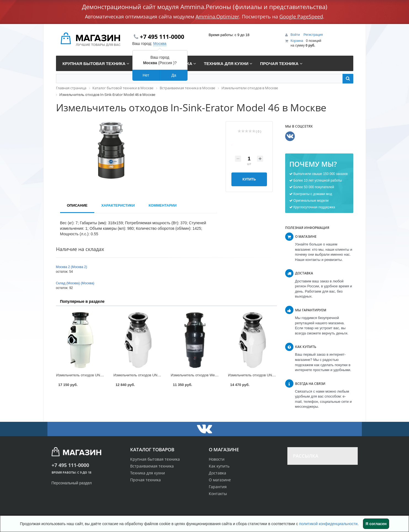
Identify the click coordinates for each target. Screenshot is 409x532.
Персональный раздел (72, 483)
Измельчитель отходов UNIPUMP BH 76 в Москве (155, 375)
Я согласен (376, 524)
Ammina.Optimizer (217, 17)
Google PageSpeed (301, 17)
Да (174, 75)
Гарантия (218, 487)
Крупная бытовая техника (155, 459)
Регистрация (313, 35)
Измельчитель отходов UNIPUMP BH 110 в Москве (98, 375)
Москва (160, 44)
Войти (296, 35)
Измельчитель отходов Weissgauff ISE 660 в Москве (214, 375)
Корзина (297, 41)
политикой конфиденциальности (328, 524)
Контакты (218, 494)
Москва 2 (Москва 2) (72, 267)
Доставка (217, 473)
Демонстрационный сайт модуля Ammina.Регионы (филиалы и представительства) (205, 7)
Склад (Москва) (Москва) (75, 283)
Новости (217, 459)
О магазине (220, 480)
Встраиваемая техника (152, 466)
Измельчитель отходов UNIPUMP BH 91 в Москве (269, 375)
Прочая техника (145, 480)
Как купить (219, 466)
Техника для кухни (148, 473)
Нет (146, 75)
